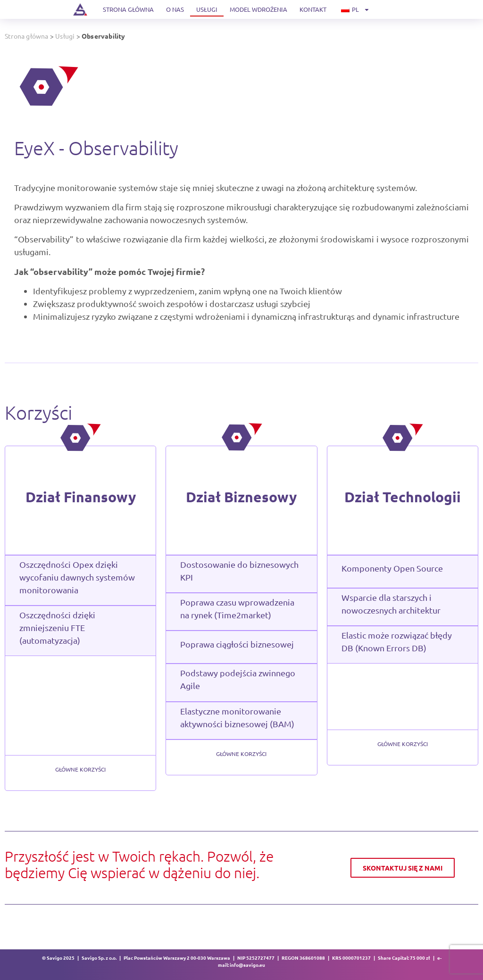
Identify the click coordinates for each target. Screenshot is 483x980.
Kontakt (313, 9)
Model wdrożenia (258, 9)
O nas (175, 9)
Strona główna (128, 9)
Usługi (207, 9)
